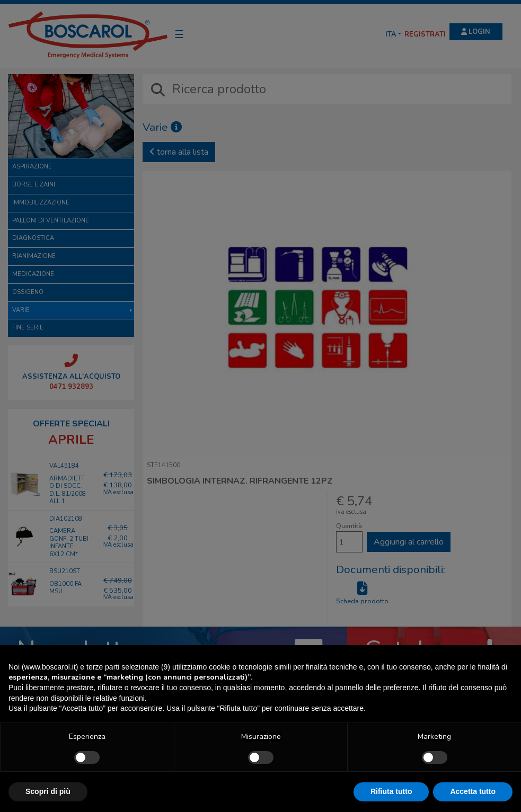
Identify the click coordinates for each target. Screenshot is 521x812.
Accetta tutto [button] (473, 791)
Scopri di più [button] (48, 791)
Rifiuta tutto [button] (391, 791)
